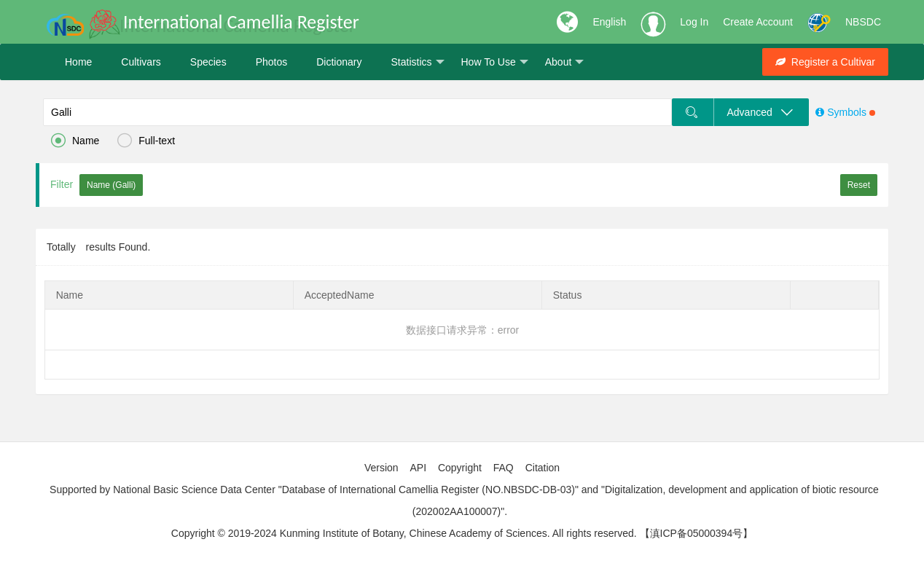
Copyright (460, 468)
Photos (272, 62)
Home (78, 62)
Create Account (758, 22)
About (565, 62)
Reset (859, 185)
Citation (543, 468)
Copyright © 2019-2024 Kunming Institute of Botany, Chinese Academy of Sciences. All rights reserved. (404, 533)
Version (381, 468)
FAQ (504, 468)
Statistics (417, 62)
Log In (694, 22)
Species (208, 62)
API (418, 468)
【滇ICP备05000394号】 (697, 533)
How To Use (495, 62)
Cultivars (141, 62)
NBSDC (863, 22)
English (609, 22)
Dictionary (339, 62)
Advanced (761, 112)
